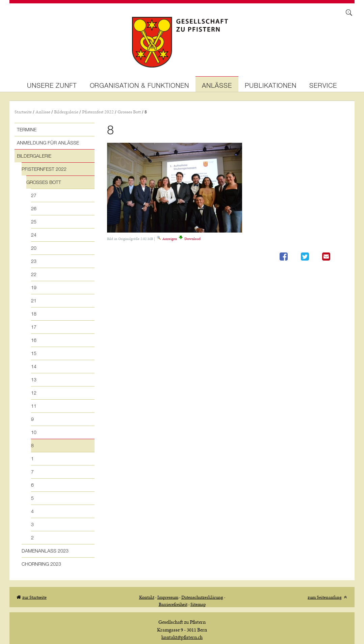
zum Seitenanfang (325, 597)
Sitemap (198, 604)
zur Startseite (34, 597)
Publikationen (271, 85)
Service (323, 85)
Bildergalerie (66, 112)
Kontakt (147, 597)
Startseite (23, 112)
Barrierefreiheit (173, 604)
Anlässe (217, 85)
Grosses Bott (129, 112)
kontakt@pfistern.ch (182, 637)
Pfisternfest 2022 (98, 112)
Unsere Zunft (52, 85)
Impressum (168, 597)
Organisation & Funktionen (140, 85)
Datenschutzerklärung (202, 597)
